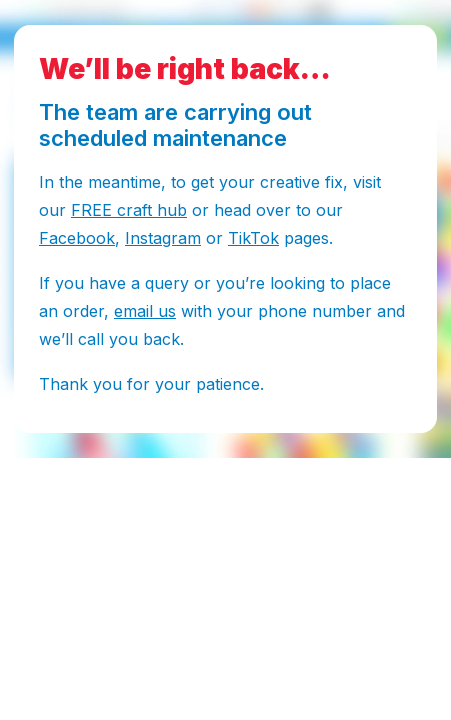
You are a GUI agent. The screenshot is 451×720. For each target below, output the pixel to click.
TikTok (253, 238)
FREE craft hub (129, 210)
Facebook (77, 238)
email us (145, 311)
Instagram (163, 238)
